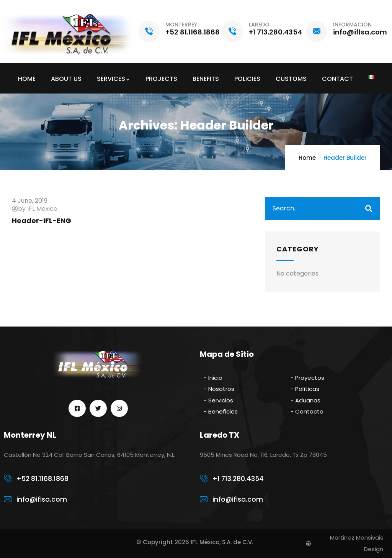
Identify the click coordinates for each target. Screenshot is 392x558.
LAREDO (259, 25)
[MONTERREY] (149, 31)
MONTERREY (181, 25)
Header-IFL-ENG (42, 221)
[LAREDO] (232, 31)
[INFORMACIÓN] (317, 31)
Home (307, 158)
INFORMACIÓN (352, 25)
